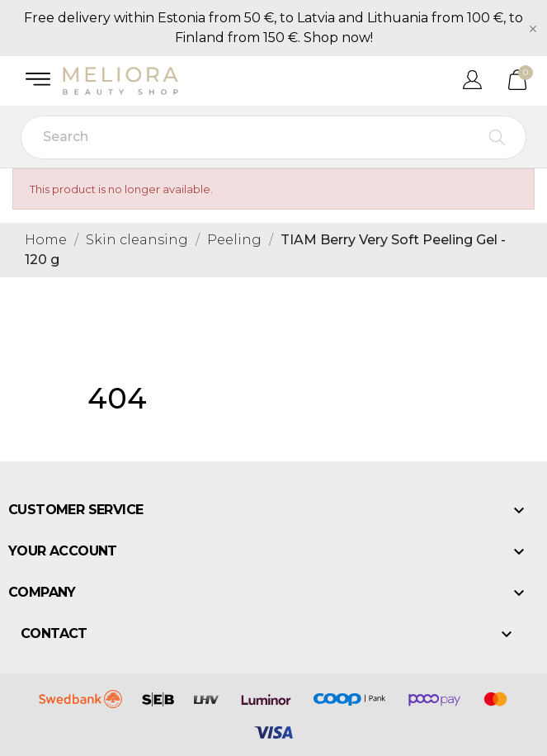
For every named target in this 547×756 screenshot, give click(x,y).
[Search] (273, 137)
